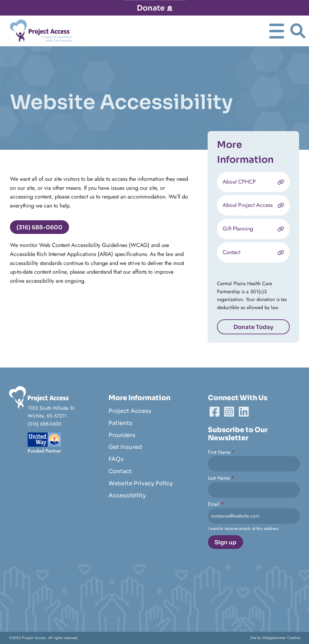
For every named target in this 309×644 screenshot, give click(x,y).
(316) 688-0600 (39, 227)
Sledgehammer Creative (281, 638)
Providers (122, 435)
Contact (231, 253)
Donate (154, 8)
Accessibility (127, 496)
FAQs (116, 459)
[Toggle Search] (298, 31)
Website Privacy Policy (141, 483)
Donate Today (253, 327)
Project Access (130, 411)
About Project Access (248, 206)
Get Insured (125, 447)
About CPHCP (239, 182)
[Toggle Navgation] (277, 31)
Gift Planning (238, 229)
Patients (120, 423)
